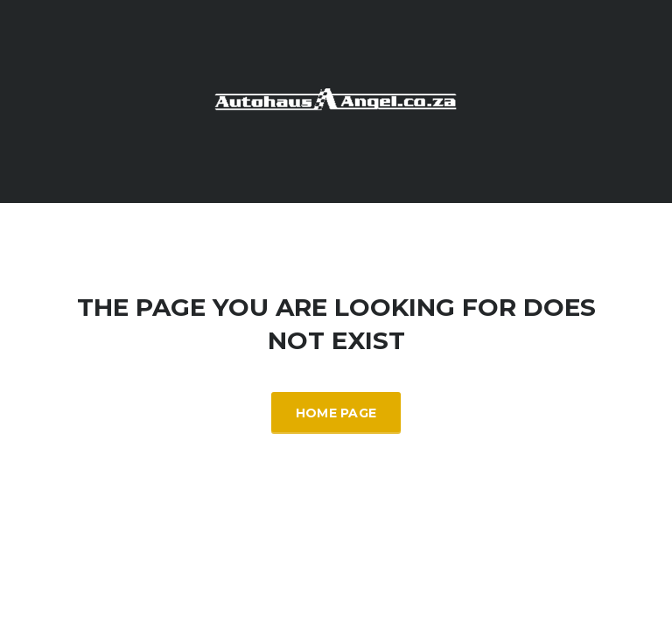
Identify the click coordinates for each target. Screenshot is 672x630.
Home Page (336, 413)
